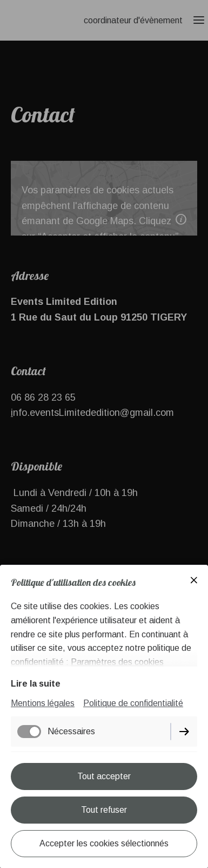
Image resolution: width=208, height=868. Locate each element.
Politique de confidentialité (133, 703)
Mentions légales (43, 703)
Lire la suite (36, 684)
